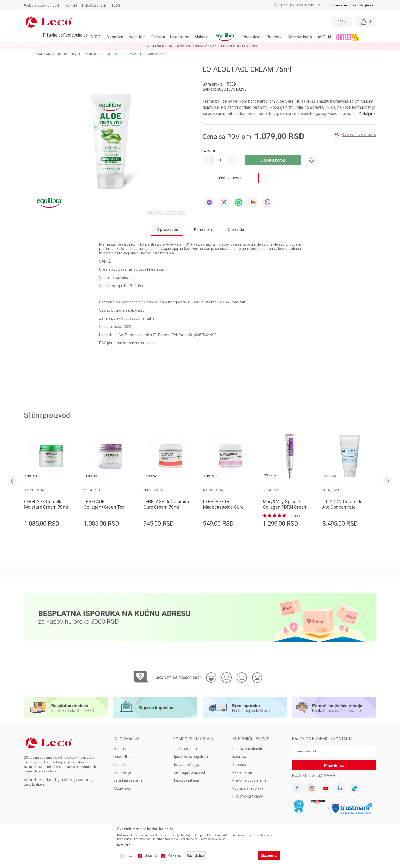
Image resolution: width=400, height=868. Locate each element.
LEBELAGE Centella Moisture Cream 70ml (46, 504)
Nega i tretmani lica (85, 54)
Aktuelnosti (122, 788)
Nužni (130, 855)
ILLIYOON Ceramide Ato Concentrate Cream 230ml (342, 507)
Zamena (239, 765)
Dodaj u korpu (273, 160)
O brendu (236, 229)
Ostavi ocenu (231, 178)
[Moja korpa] (366, 22)
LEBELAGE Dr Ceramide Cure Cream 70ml (167, 504)
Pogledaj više (246, 46)
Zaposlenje (122, 772)
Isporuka (239, 757)
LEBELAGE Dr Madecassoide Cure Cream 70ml (223, 507)
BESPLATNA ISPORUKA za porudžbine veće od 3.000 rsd (187, 46)
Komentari (203, 229)
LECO (28, 54)
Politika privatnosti (247, 749)
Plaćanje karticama (248, 796)
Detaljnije (367, 114)
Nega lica (61, 54)
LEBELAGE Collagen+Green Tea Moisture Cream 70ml (106, 507)
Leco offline (122, 757)
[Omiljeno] (341, 22)
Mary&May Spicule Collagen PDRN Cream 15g (285, 507)
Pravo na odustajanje (249, 780)
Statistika (151, 855)
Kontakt (120, 765)
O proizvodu (167, 229)
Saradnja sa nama (128, 780)
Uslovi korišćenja (186, 765)
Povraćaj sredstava (248, 788)
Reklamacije (242, 772)
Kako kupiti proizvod (189, 772)
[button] (178, 22)
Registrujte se (363, 5)
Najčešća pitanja (186, 780)
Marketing (175, 855)
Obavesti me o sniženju (359, 134)
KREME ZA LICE (113, 54)
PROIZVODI (43, 54)
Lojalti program (185, 749)
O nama (120, 749)
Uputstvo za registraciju (192, 757)
